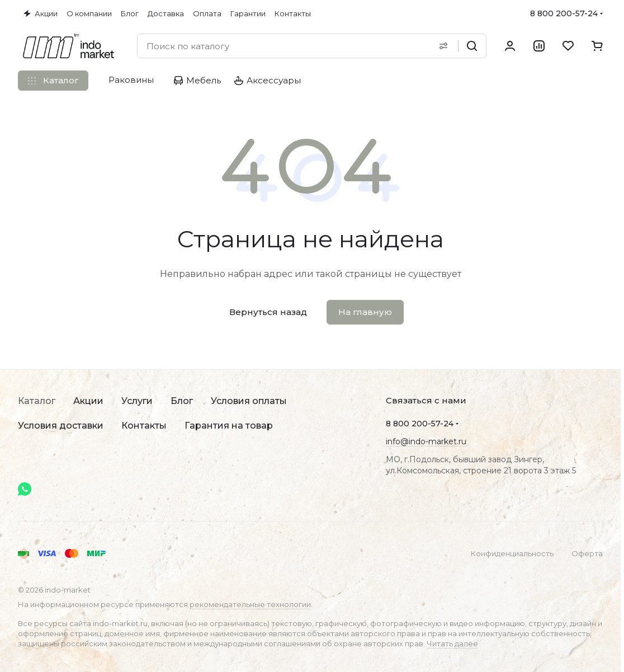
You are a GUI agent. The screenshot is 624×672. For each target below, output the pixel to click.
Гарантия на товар (229, 426)
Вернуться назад (268, 312)
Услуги (137, 401)
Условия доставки (61, 426)
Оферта (587, 553)
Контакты (144, 426)
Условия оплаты (249, 401)
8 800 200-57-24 (564, 13)
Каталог (37, 401)
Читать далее (452, 643)
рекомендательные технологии (250, 604)
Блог (182, 401)
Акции (88, 401)
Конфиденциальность (512, 553)
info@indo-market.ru (426, 441)
